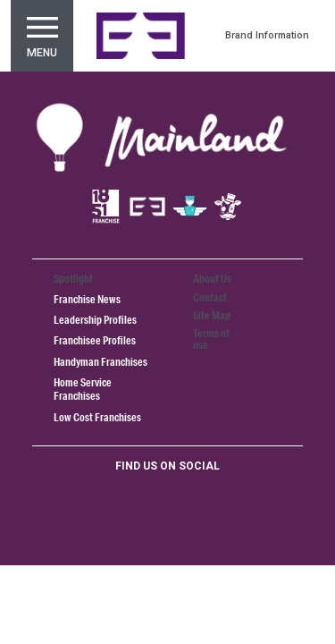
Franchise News (87, 299)
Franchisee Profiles (95, 340)
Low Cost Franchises (97, 417)
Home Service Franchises (83, 389)
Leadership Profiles (95, 320)
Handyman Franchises (100, 362)
